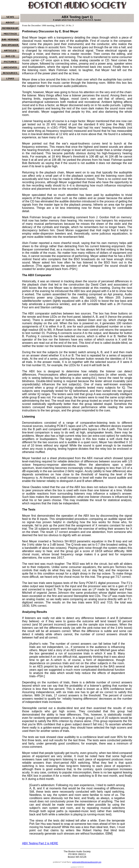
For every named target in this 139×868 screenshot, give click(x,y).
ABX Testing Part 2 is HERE (40, 843)
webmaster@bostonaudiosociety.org (87, 862)
